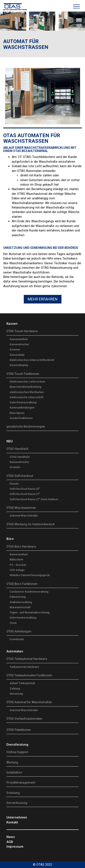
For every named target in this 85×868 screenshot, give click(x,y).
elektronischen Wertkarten (27, 392)
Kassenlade (17, 355)
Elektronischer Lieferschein (27, 382)
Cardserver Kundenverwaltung (29, 592)
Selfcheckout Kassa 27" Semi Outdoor (34, 499)
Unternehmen (17, 817)
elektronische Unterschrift (27, 397)
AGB (10, 842)
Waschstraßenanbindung (25, 387)
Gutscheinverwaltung (23, 402)
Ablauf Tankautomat (22, 683)
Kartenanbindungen (22, 408)
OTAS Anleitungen (19, 631)
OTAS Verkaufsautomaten (24, 719)
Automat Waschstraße (24, 516)
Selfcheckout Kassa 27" (25, 494)
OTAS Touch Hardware (22, 331)
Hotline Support (17, 752)
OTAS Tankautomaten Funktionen (29, 675)
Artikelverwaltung (21, 602)
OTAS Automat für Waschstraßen (29, 702)
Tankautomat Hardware (24, 667)
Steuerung (16, 694)
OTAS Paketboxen (19, 730)
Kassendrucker (19, 344)
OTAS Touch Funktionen (23, 374)
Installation (14, 772)
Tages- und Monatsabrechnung (30, 612)
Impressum (15, 847)
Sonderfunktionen (21, 418)
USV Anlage (17, 570)
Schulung (13, 793)
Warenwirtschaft (20, 607)
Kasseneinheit (19, 339)
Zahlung (15, 689)
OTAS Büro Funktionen (22, 584)
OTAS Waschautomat (21, 508)
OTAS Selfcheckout (20, 476)
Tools (13, 623)
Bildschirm (16, 559)
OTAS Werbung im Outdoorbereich (31, 524)
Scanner (15, 349)
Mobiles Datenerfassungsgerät (30, 575)
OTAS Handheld (17, 449)
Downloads (17, 639)
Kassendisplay (19, 365)
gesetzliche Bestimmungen (26, 426)
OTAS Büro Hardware (21, 547)
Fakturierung (18, 597)
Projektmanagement (21, 782)
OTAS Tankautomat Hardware (27, 659)
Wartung (12, 762)
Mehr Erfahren (43, 299)
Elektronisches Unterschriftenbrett (32, 360)
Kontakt (12, 822)
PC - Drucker (18, 565)
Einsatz (14, 484)
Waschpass (17, 413)
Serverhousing (17, 803)
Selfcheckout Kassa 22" (25, 489)
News (11, 837)
